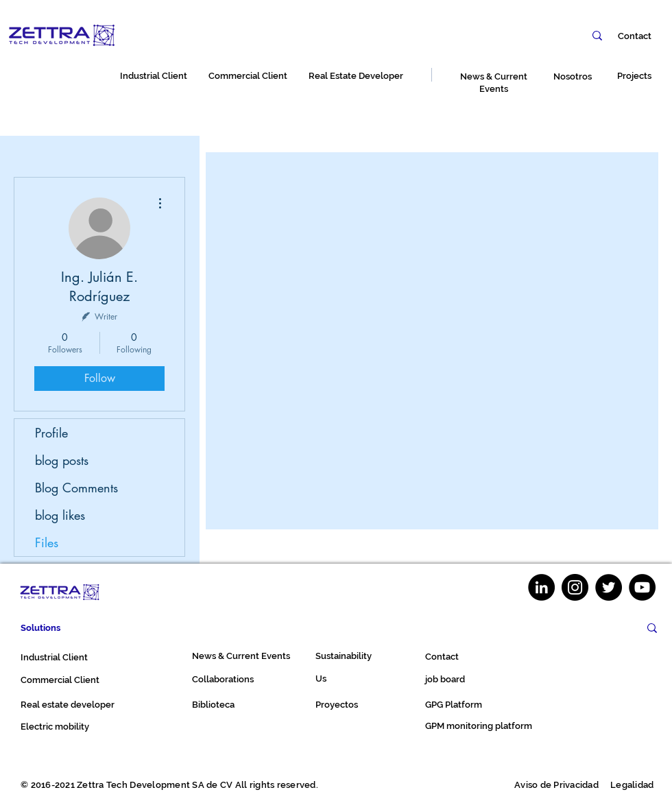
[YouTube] (642, 587)
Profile (51, 433)
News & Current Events (241, 656)
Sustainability (344, 656)
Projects (634, 76)
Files (47, 542)
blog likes (60, 515)
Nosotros (573, 76)
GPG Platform (454, 705)
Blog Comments (76, 488)
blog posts (62, 460)
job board (445, 679)
